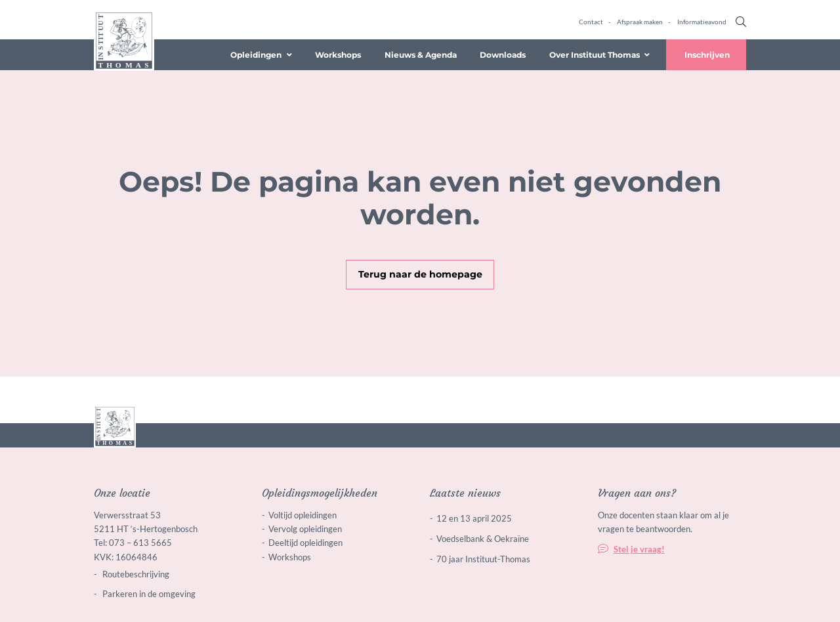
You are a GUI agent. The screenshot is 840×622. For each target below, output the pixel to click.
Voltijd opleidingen (303, 515)
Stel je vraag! (639, 549)
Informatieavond (702, 22)
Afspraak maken (640, 22)
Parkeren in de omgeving (148, 594)
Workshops (338, 55)
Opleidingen (256, 55)
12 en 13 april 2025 (474, 518)
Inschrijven (707, 55)
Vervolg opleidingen (305, 529)
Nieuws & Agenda (421, 55)
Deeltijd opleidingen (305, 543)
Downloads (503, 55)
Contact (591, 22)
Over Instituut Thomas (595, 55)
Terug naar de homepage (420, 274)
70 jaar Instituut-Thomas (483, 559)
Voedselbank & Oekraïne (483, 539)
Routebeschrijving (135, 574)
